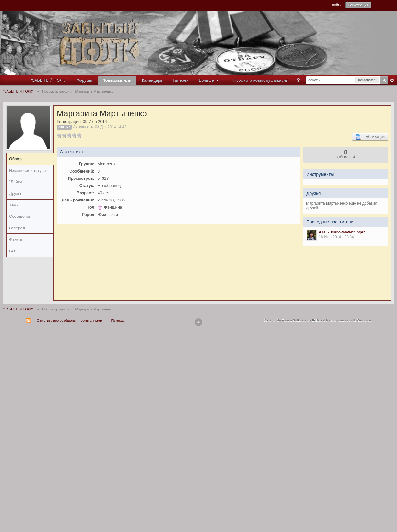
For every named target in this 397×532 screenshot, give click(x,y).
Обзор (15, 159)
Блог (14, 251)
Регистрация (358, 5)
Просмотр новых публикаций (261, 80)
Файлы (16, 239)
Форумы (84, 80)
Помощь (118, 321)
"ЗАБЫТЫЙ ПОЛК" (48, 80)
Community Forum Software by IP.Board (294, 320)
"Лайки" (16, 182)
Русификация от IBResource (348, 320)
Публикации (370, 137)
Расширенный (392, 80)
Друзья (16, 193)
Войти (337, 5)
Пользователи (117, 80)
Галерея (181, 80)
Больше (210, 80)
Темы (14, 205)
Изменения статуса (27, 170)
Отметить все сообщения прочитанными (69, 321)
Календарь (152, 80)
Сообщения (20, 216)
